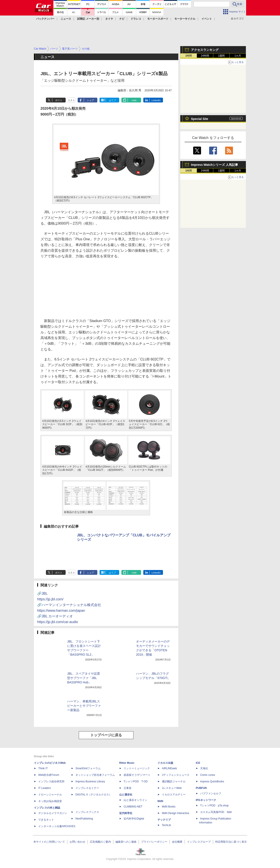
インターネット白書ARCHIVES (57, 826)
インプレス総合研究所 (51, 781)
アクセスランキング (205, 50)
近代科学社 (126, 813)
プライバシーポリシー (154, 842)
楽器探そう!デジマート (137, 775)
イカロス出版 (165, 763)
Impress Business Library (90, 781)
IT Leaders (45, 788)
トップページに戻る (106, 735)
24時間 (205, 56)
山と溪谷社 (126, 795)
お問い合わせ (77, 842)
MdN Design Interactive (176, 813)
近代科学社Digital (134, 819)
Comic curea (207, 775)
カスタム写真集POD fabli (216, 812)
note (134, 100)
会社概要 (177, 842)
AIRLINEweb (169, 768)
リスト (71, 100)
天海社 (204, 768)
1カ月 (238, 56)
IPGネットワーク (206, 800)
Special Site (200, 119)
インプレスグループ (199, 842)
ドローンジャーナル (50, 795)
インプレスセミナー (87, 788)
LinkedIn (156, 100)
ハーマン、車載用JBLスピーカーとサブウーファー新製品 (84, 706)
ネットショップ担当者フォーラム (95, 775)
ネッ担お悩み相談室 (50, 801)
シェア (90, 100)
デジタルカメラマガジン (53, 813)
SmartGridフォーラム (88, 768)
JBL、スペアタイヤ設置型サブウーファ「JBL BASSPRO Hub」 (84, 678)
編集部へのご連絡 (126, 842)
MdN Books (169, 807)
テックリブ (164, 820)
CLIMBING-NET (133, 807)
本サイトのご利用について (49, 842)
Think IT (43, 768)
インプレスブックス (87, 812)
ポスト (59, 100)
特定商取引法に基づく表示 (231, 842)
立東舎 (128, 788)
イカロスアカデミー (174, 795)
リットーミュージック (137, 768)
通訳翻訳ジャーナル (174, 781)
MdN (160, 801)
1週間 (221, 56)
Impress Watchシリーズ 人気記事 (214, 165)
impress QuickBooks (212, 781)
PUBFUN (201, 788)
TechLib (166, 825)
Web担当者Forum (49, 775)
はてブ (112, 100)
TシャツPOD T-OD (136, 781)
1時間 (189, 56)
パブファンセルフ (211, 794)
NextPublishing (84, 819)
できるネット (46, 820)
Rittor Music (127, 763)
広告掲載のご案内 (100, 842)
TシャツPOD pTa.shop (214, 806)
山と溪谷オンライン (135, 800)
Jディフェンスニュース (176, 775)
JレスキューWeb (172, 788)
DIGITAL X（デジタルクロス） (94, 795)
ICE (198, 763)
